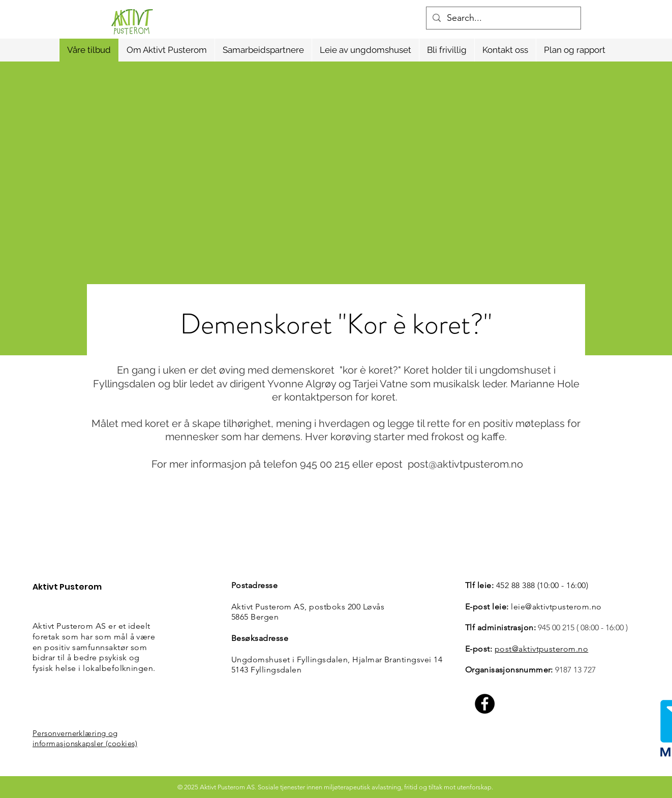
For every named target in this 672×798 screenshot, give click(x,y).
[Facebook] (485, 704)
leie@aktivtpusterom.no (556, 607)
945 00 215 (556, 627)
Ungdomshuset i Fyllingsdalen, (292, 659)
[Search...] (503, 18)
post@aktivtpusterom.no (465, 464)
